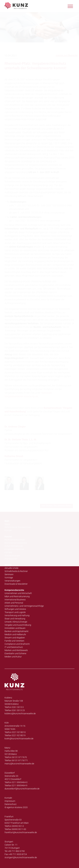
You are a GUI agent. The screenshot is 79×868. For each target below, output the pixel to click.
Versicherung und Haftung (17, 615)
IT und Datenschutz (14, 647)
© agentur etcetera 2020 (16, 807)
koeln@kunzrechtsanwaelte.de (19, 739)
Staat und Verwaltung (15, 619)
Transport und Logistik (15, 612)
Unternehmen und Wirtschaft (18, 593)
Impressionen (11, 559)
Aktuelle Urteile (11, 568)
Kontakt (8, 798)
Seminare (9, 574)
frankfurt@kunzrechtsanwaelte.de (21, 832)
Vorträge (9, 578)
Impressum (10, 801)
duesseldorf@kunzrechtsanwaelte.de (22, 789)
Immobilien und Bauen (15, 628)
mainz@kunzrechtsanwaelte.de (19, 764)
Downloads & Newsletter (16, 584)
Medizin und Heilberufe (15, 634)
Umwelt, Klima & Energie (16, 622)
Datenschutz (11, 804)
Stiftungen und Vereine (15, 609)
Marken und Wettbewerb (16, 650)
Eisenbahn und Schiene (15, 653)
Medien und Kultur (13, 657)
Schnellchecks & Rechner (16, 571)
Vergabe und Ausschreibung (18, 625)
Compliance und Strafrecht (17, 644)
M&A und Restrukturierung (17, 596)
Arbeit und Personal (14, 603)
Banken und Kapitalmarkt (17, 631)
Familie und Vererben (14, 641)
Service (8, 565)
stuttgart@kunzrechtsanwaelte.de (21, 857)
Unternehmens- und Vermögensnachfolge (24, 606)
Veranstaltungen (12, 581)
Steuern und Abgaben (15, 638)
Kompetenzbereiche (14, 590)
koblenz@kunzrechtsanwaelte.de (20, 714)
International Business (15, 600)
